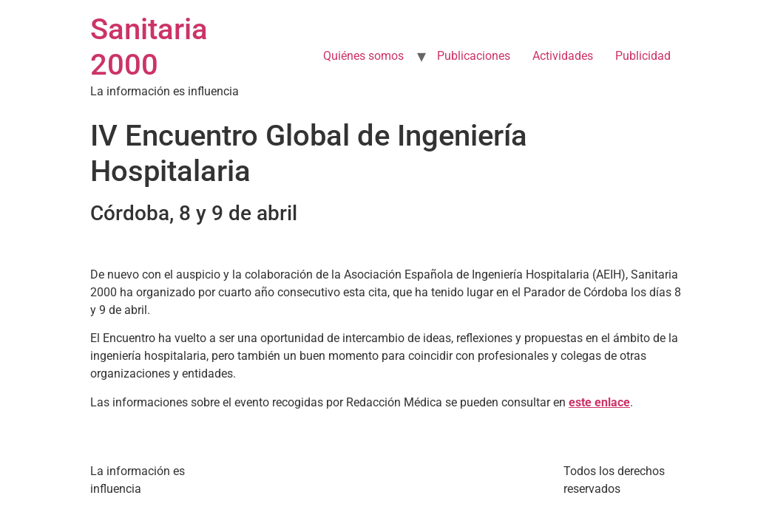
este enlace (599, 402)
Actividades (563, 56)
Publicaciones (474, 56)
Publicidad (643, 56)
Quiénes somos (363, 56)
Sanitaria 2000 (149, 47)
